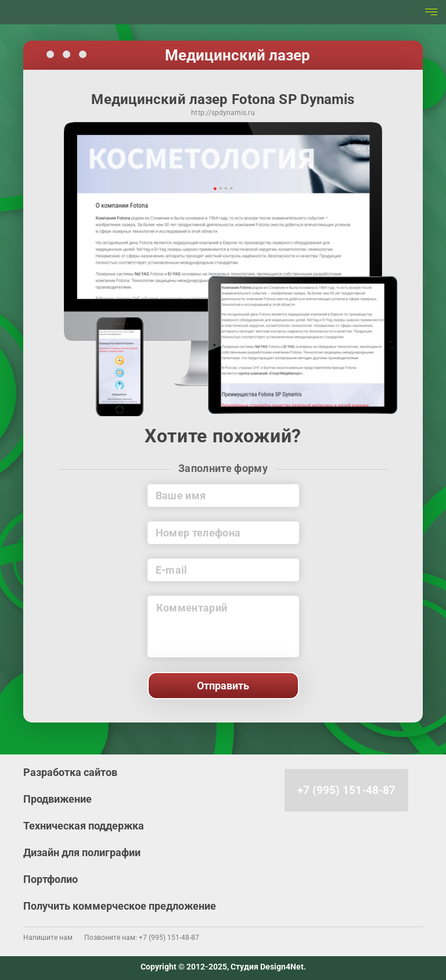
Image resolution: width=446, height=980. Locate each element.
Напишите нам (48, 938)
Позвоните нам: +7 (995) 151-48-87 (142, 938)
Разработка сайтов (70, 772)
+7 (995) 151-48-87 (346, 790)
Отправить (223, 686)
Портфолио (51, 879)
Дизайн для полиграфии (82, 852)
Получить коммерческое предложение (120, 906)
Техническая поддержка (84, 826)
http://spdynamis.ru (223, 113)
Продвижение (57, 799)
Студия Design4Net (267, 967)
